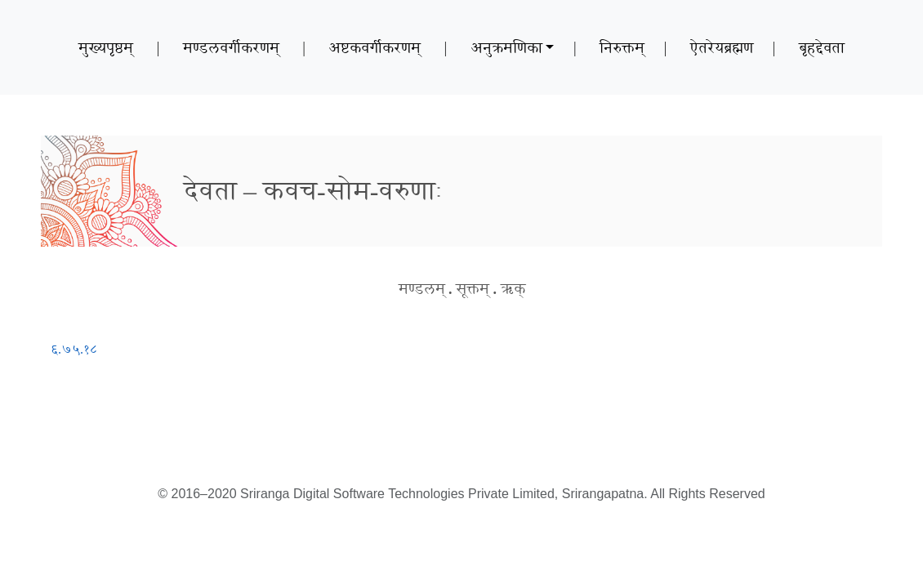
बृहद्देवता (822, 47)
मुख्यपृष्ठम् (106, 47)
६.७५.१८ (74, 349)
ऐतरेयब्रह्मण (722, 47)
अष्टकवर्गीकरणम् (375, 47)
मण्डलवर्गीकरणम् (231, 47)
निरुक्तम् (622, 47)
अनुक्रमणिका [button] (506, 47)
